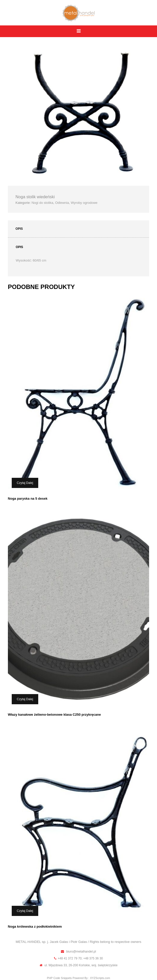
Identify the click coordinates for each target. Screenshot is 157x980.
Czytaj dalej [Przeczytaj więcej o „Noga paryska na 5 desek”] (25, 483)
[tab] (78, 229)
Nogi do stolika (42, 203)
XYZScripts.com (100, 978)
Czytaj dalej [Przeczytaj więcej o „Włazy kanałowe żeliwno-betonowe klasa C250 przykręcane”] (25, 699)
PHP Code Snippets (59, 978)
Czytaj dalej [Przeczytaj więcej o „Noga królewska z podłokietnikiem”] (25, 911)
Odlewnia (62, 203)
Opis (19, 229)
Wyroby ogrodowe (84, 203)
